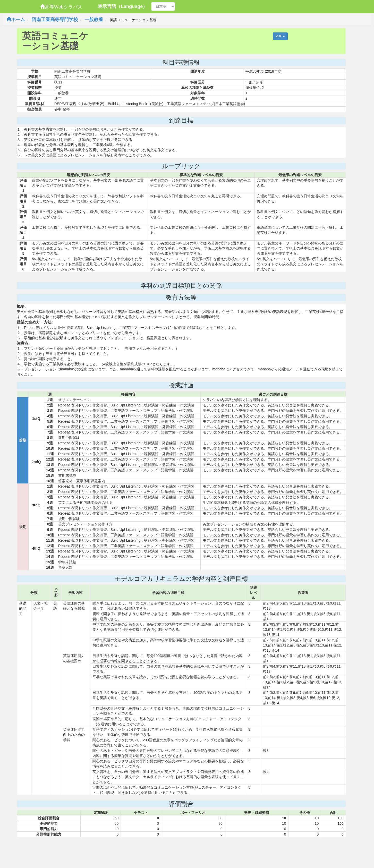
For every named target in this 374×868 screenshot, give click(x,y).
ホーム (16, 20)
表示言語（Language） (122, 6)
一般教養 (94, 20)
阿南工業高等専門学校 (55, 20)
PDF (280, 36)
